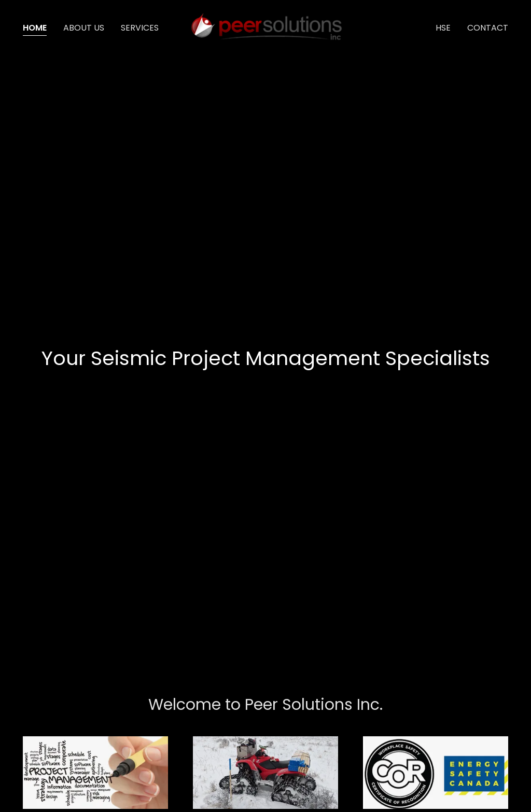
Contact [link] (488, 28)
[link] (265, 27)
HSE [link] (443, 28)
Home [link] (35, 28)
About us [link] (84, 28)
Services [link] (140, 28)
